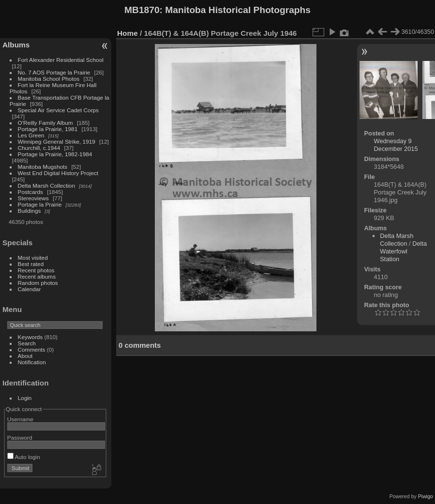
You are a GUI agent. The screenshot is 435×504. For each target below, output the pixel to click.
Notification (32, 362)
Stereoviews (33, 198)
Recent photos (36, 270)
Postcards (30, 192)
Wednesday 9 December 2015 (396, 145)
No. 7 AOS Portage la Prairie (54, 72)
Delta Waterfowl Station (403, 251)
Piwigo (426, 496)
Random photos (38, 283)
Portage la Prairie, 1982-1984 (55, 154)
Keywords (30, 337)
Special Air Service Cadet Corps (58, 110)
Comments (32, 349)
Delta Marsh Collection (46, 185)
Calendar (30, 289)
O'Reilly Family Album (45, 123)
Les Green (31, 135)
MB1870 (142, 10)
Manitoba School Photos (49, 79)
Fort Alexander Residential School (61, 60)
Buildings (30, 211)
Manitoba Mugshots (43, 167)
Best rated (31, 264)
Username (20, 419)
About (25, 356)
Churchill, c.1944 (39, 148)
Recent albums (37, 276)
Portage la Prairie (40, 204)
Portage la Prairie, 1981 (48, 129)
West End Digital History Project (58, 173)
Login (25, 398)
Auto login (24, 457)
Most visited (33, 258)
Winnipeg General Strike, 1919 (57, 141)
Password (20, 437)
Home (127, 33)
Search (27, 343)
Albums (16, 45)
